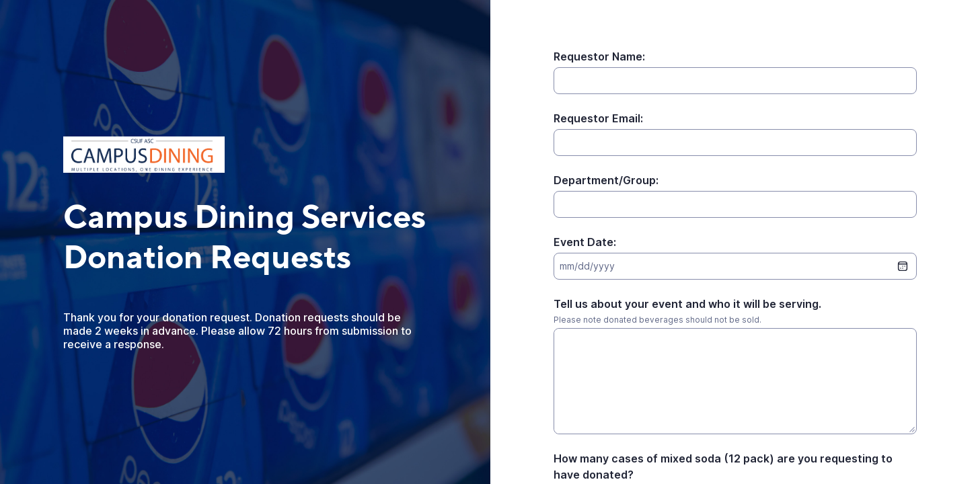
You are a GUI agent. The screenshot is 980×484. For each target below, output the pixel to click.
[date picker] (903, 266)
